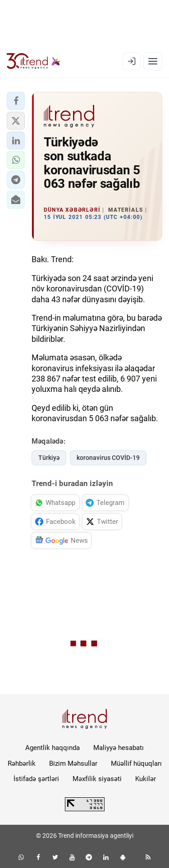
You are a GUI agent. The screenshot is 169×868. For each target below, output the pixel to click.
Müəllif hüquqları (136, 763)
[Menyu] (153, 61)
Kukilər (146, 779)
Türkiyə (49, 458)
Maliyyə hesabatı (119, 748)
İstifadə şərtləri (36, 779)
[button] (16, 101)
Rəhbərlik (22, 763)
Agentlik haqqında (53, 748)
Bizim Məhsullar (73, 763)
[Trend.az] (34, 61)
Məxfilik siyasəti (97, 779)
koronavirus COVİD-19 (108, 458)
